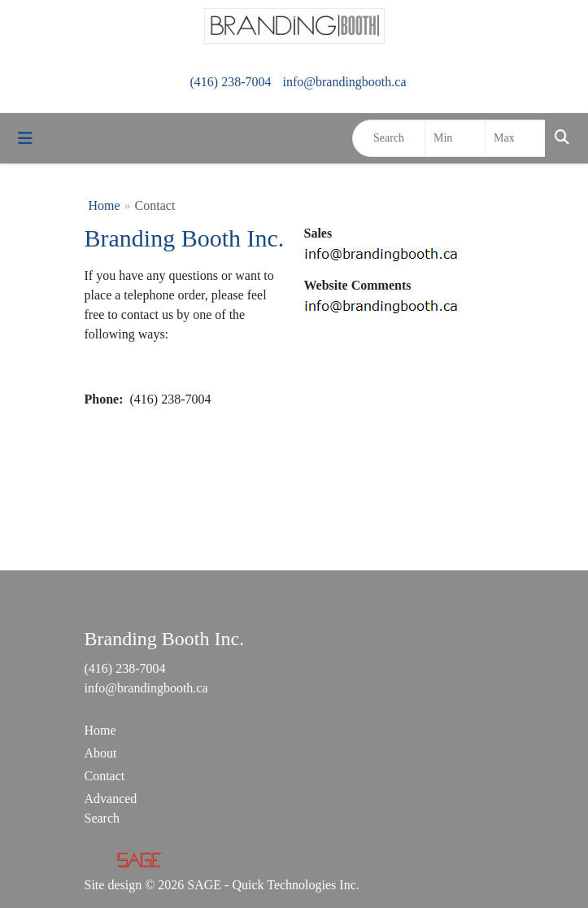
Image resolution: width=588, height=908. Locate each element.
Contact (105, 776)
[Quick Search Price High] (515, 138)
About (101, 753)
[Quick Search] (389, 138)
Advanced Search (111, 808)
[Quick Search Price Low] (455, 138)
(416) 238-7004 (230, 82)
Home (105, 205)
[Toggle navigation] (25, 138)
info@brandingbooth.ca (344, 82)
